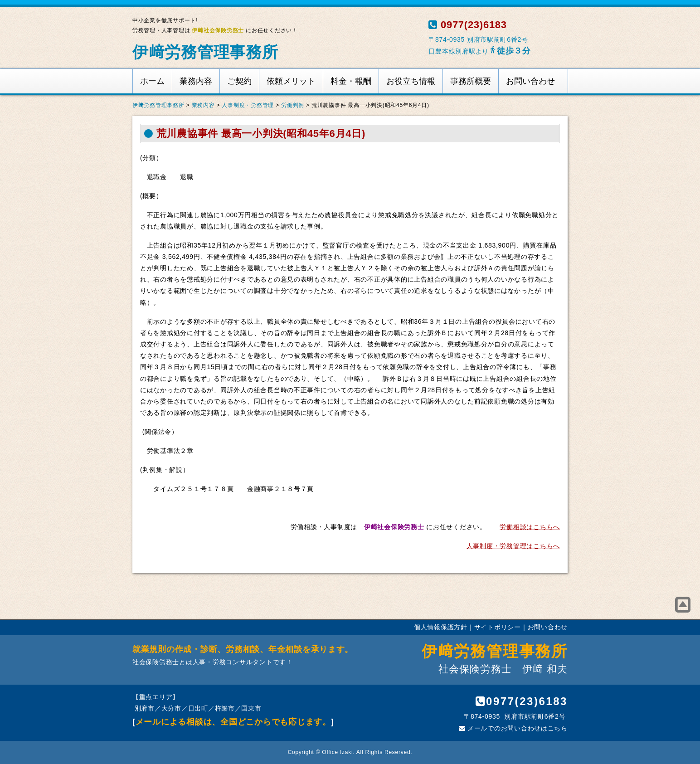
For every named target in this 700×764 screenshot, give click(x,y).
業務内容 (196, 81)
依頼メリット (291, 81)
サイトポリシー (498, 627)
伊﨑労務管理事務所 (205, 52)
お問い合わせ (530, 81)
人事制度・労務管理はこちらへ (513, 546)
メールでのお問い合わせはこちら (513, 728)
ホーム (152, 81)
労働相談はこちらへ (530, 527)
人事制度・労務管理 (248, 105)
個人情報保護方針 (441, 627)
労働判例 (293, 105)
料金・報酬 (351, 81)
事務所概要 (471, 81)
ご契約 (239, 81)
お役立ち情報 (411, 81)
